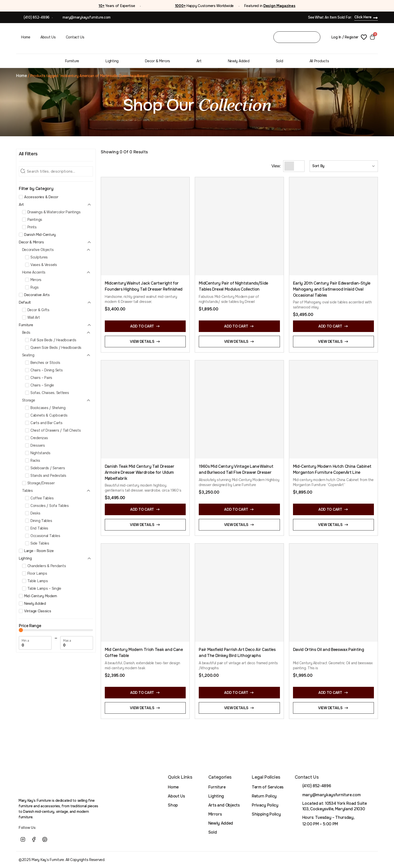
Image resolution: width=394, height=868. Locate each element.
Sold (280, 61)
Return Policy (264, 796)
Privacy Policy (265, 805)
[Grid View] (289, 166)
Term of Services (268, 787)
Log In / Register (345, 37)
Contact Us (75, 37)
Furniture (72, 61)
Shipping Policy (266, 814)
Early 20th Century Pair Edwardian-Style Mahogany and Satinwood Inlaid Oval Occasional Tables (332, 289)
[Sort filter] (344, 166)
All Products (319, 61)
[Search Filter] (56, 171)
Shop (173, 805)
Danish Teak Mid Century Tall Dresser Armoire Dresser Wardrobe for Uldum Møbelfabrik (139, 472)
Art (199, 61)
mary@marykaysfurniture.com (87, 17)
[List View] (299, 166)
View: (276, 166)
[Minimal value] (56, 630)
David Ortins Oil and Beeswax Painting (329, 650)
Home (26, 37)
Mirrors (215, 814)
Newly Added (239, 61)
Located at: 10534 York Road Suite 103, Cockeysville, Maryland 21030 (334, 806)
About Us (48, 37)
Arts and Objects (224, 805)
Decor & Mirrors (158, 61)
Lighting (112, 61)
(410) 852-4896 (37, 17)
